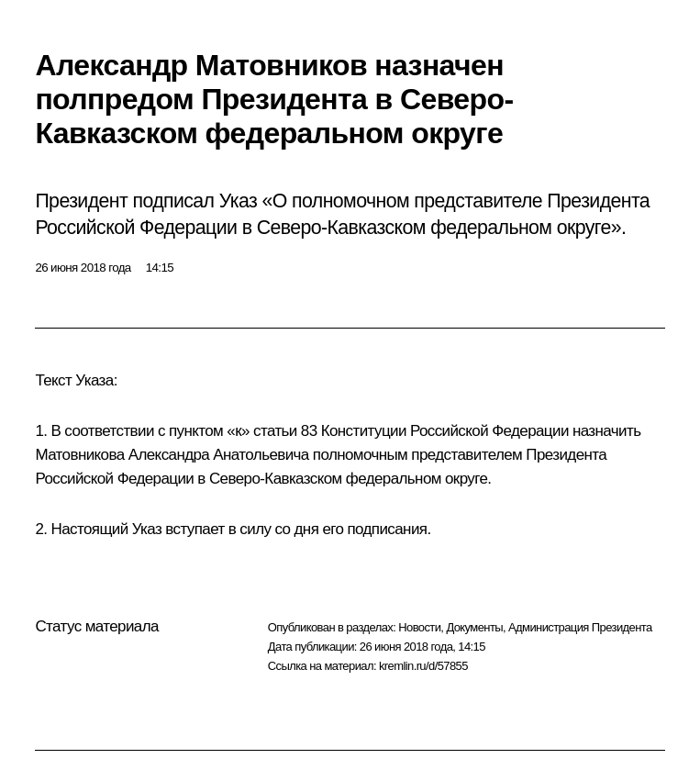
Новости (419, 627)
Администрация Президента (580, 627)
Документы (474, 627)
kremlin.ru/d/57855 (423, 666)
